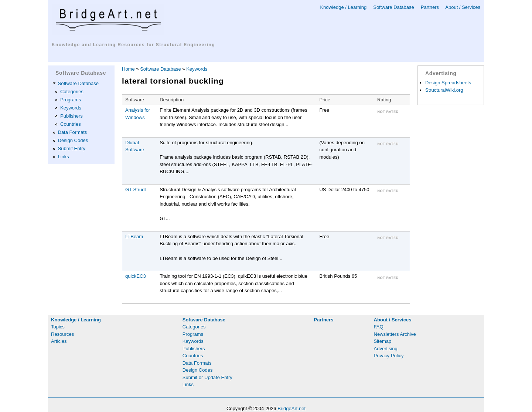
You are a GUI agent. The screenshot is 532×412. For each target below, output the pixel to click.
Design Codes (73, 140)
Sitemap (383, 341)
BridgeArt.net (291, 408)
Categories (72, 92)
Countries (71, 124)
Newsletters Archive (395, 334)
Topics (58, 327)
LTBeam (134, 237)
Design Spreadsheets (448, 83)
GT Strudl (135, 190)
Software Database (394, 7)
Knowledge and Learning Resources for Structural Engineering (133, 45)
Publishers (71, 116)
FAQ (379, 327)
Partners (430, 7)
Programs (71, 100)
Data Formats (73, 132)
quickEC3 (136, 276)
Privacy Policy (389, 356)
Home (128, 69)
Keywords (71, 108)
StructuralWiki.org (444, 90)
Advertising (386, 349)
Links (64, 157)
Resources (62, 334)
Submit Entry (72, 148)
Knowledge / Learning (343, 7)
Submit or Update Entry (207, 377)
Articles (59, 341)
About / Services (463, 7)
